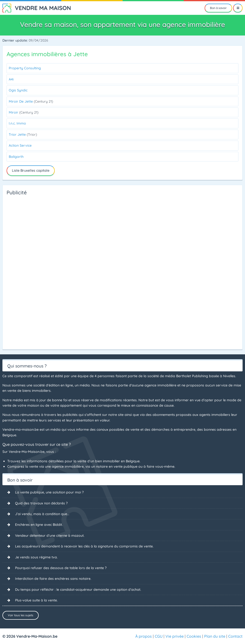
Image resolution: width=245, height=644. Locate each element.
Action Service (20, 145)
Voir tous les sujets (21, 615)
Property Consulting (25, 68)
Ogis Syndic (18, 90)
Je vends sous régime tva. (36, 557)
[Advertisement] (26, 271)
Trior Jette (23, 134)
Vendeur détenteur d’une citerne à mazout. (50, 536)
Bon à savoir (218, 8)
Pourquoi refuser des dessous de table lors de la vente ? (61, 568)
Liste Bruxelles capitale (31, 170)
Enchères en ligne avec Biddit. (39, 525)
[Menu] (238, 8)
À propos (144, 636)
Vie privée (175, 636)
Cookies (194, 636)
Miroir (24, 112)
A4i (11, 79)
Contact (235, 636)
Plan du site (215, 636)
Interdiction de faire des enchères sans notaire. (53, 579)
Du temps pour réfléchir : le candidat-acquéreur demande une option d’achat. (78, 590)
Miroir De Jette (31, 101)
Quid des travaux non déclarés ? (41, 503)
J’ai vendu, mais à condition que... (42, 514)
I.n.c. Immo (17, 123)
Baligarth (16, 157)
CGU (159, 636)
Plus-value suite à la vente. (36, 600)
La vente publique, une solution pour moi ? (49, 492)
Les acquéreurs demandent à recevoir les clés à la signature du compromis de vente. (84, 546)
